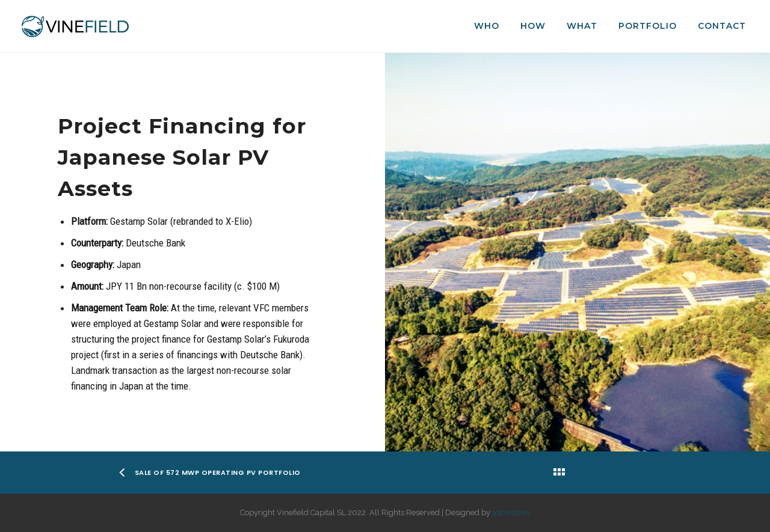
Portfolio (648, 26)
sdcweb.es (511, 512)
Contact (722, 26)
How (533, 26)
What (582, 26)
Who (487, 26)
